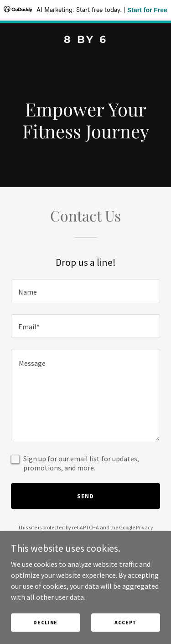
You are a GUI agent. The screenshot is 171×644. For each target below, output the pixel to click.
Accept (125, 622)
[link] (85, 40)
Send (85, 496)
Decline (45, 622)
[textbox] (85, 291)
